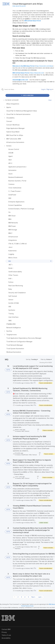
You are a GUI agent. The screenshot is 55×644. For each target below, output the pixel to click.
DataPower (25, 455)
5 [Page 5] (28, 597)
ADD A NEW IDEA (27, 95)
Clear (50, 100)
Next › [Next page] (34, 597)
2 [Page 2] (18, 597)
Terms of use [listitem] (6, 635)
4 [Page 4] (25, 597)
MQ (32, 383)
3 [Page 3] (21, 597)
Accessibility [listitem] (6, 638)
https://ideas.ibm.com (37, 73)
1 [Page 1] (15, 597)
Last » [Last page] (40, 597)
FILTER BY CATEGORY (11, 100)
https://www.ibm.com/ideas (44, 66)
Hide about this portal (19, 6)
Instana (27, 383)
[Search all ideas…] (16, 89)
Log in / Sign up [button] (47, 89)
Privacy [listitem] (4, 632)
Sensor (27, 431)
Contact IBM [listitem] (6, 629)
